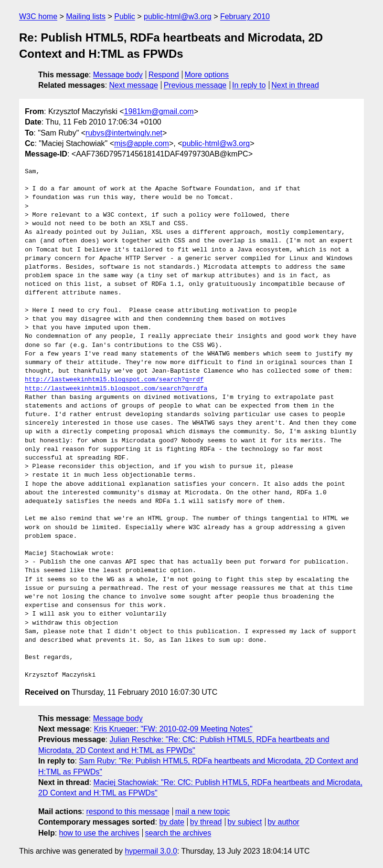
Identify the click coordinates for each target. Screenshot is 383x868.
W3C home (38, 16)
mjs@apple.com (142, 143)
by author (283, 822)
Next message (134, 85)
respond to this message (128, 811)
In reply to (249, 85)
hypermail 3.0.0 (151, 851)
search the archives (178, 833)
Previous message (195, 85)
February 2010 (245, 16)
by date (171, 822)
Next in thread (295, 85)
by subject (245, 822)
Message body (118, 75)
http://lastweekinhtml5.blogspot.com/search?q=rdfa (116, 389)
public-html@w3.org (178, 16)
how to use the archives (99, 833)
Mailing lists (86, 16)
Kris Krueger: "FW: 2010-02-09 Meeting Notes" (173, 729)
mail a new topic (203, 811)
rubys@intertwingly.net (124, 133)
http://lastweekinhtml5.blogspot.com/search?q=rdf (114, 380)
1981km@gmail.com (159, 111)
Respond (164, 75)
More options (207, 75)
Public (125, 16)
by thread (206, 822)
